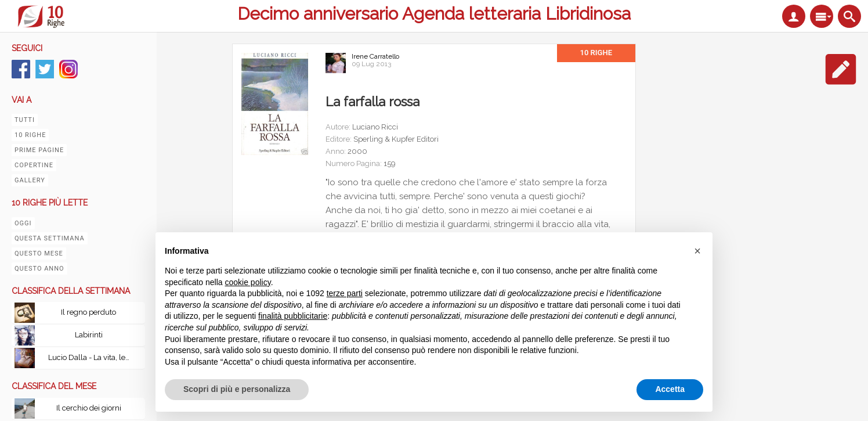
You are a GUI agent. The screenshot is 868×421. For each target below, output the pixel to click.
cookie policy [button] (248, 282)
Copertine (34, 165)
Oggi (23, 223)
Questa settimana (50, 238)
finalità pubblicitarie (293, 316)
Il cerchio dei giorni (89, 408)
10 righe (30, 135)
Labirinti (89, 335)
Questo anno (39, 269)
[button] (697, 251)
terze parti (345, 293)
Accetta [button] (670, 389)
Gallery (30, 180)
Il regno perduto (88, 312)
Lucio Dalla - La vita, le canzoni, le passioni (92, 357)
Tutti (25, 120)
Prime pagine (39, 150)
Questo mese (39, 253)
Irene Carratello (375, 56)
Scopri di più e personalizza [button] (237, 389)
